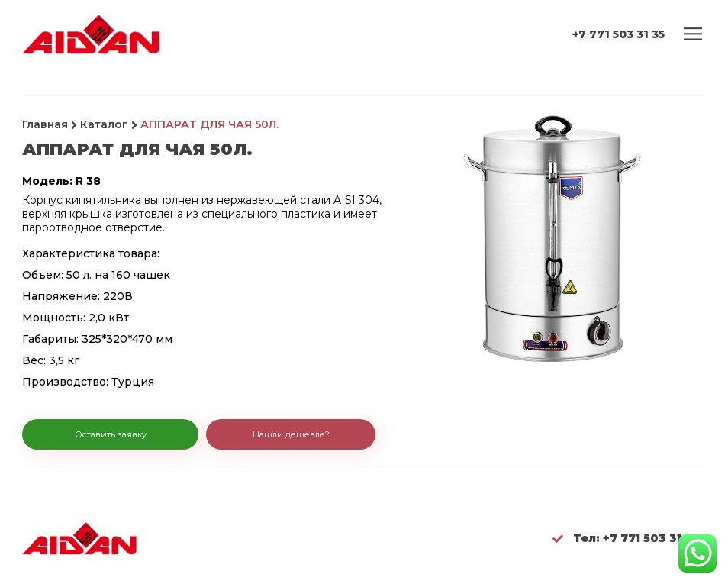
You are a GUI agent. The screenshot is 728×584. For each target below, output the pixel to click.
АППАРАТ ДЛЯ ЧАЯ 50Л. (209, 124)
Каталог (104, 124)
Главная (45, 124)
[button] (111, 436)
